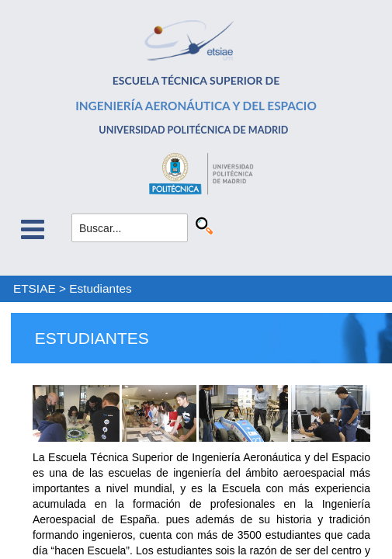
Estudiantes (100, 288)
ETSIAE (35, 288)
